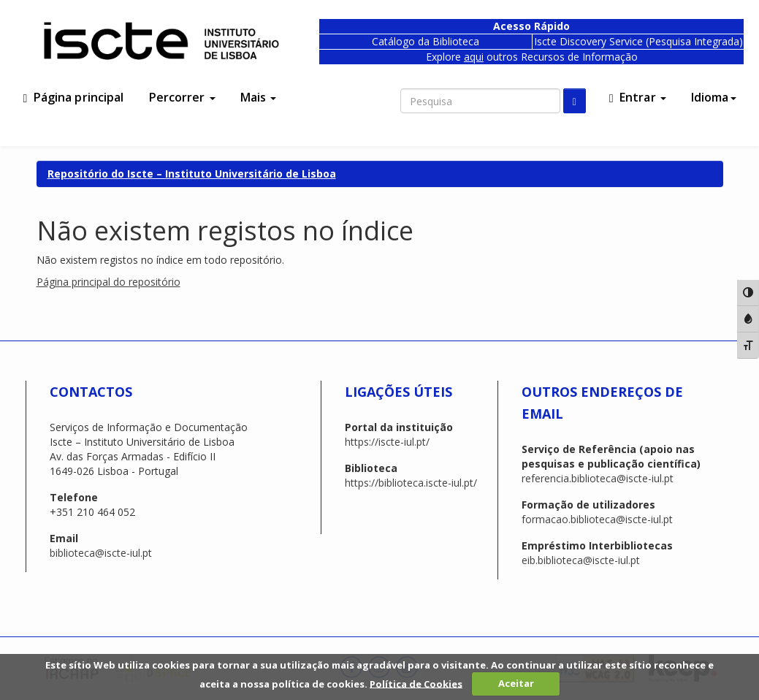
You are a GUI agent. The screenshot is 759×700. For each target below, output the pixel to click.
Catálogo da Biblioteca (426, 41)
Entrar (638, 97)
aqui (474, 57)
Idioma (714, 97)
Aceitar (516, 683)
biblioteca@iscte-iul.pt (101, 553)
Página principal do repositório (108, 282)
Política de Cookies (416, 683)
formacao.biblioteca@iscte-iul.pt (597, 519)
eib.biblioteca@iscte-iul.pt (581, 560)
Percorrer (182, 97)
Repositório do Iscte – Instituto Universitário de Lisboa (192, 174)
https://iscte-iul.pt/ (387, 442)
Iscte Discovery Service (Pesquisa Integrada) (638, 41)
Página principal (74, 97)
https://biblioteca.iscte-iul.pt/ (411, 483)
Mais (259, 97)
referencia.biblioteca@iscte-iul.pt (598, 478)
